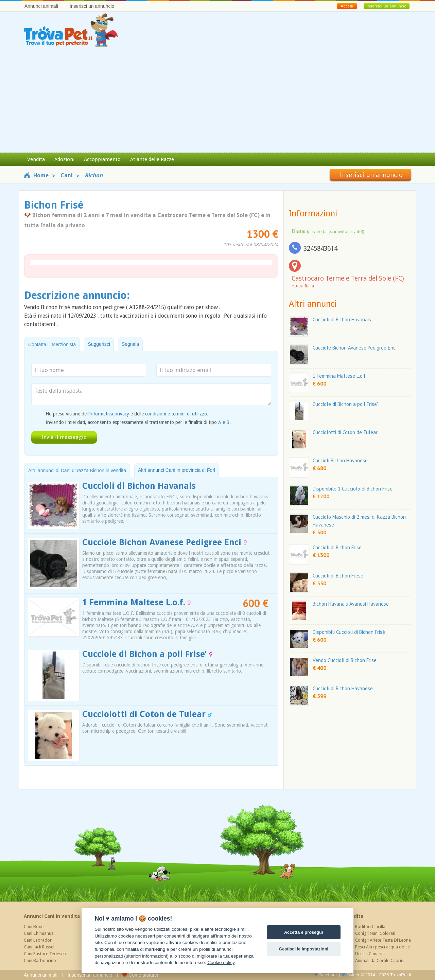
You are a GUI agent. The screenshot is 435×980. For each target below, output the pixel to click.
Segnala (130, 344)
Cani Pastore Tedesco (45, 954)
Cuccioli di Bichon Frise (337, 547)
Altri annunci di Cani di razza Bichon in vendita (77, 470)
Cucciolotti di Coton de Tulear (147, 714)
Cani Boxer (34, 926)
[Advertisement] (217, 102)
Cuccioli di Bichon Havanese (343, 688)
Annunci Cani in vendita (52, 916)
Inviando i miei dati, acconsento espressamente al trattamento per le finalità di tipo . (138, 422)
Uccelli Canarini (370, 954)
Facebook (326, 975)
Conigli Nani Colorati (375, 933)
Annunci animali (41, 6)
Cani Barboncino (40, 960)
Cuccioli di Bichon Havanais (139, 486)
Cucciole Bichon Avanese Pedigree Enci (164, 542)
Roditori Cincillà (370, 926)
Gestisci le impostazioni (303, 949)
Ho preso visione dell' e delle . (127, 414)
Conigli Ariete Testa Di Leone (383, 940)
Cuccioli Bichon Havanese (340, 460)
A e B (224, 422)
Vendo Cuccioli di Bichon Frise (345, 660)
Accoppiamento (102, 159)
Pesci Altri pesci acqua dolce (382, 947)
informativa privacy (109, 414)
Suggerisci (99, 344)
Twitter (350, 975)
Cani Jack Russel (39, 947)
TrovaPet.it (401, 975)
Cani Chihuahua (39, 933)
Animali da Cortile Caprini (380, 960)
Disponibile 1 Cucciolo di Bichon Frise (353, 489)
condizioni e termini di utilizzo (176, 414)
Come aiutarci (140, 975)
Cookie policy (221, 963)
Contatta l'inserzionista (52, 344)
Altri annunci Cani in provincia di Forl (177, 470)
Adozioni (64, 159)
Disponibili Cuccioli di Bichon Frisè (349, 632)
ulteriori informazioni (146, 956)
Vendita (36, 159)
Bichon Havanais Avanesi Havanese (351, 604)
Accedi (347, 6)
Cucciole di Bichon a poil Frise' (147, 654)
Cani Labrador (38, 940)
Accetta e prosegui (304, 932)
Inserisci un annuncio (92, 6)
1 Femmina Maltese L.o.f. (136, 602)
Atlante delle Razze (152, 159)
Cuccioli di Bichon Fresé (338, 576)
